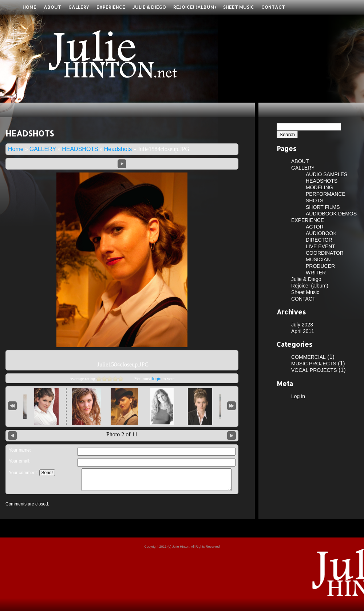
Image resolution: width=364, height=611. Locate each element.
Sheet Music (239, 7)
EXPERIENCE (111, 7)
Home (29, 7)
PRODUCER (320, 266)
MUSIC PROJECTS (314, 364)
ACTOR (315, 227)
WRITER (316, 273)
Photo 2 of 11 (122, 434)
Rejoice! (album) (195, 7)
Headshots (118, 149)
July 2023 (302, 325)
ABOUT (52, 7)
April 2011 (303, 331)
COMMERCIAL (308, 357)
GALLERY (79, 7)
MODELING (319, 187)
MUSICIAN (318, 259)
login (157, 379)
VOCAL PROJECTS (314, 370)
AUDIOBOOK (321, 233)
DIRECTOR (319, 240)
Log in (298, 396)
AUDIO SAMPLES (327, 174)
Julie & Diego (149, 7)
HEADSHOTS (80, 149)
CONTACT (273, 7)
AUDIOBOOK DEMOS (331, 214)
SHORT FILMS (323, 207)
